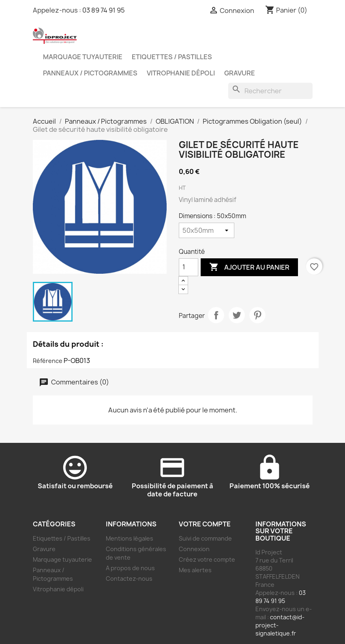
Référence (48, 361)
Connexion (194, 549)
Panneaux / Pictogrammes (90, 73)
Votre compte (205, 524)
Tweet (237, 315)
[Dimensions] (207, 230)
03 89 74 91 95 (104, 10)
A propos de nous (130, 568)
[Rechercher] (270, 91)
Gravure (240, 73)
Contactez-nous (129, 579)
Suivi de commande (205, 538)
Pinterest (257, 315)
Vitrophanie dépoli (181, 73)
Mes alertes (195, 570)
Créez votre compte (207, 559)
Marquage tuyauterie (83, 57)
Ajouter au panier (249, 267)
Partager (216, 315)
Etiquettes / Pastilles (172, 57)
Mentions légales (130, 538)
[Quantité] (189, 267)
